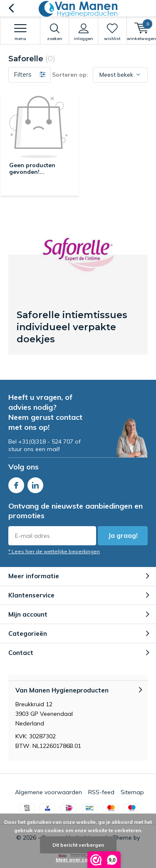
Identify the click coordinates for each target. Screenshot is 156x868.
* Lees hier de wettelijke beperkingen (54, 551)
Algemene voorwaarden (48, 792)
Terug (11, 8)
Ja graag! (123, 536)
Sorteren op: (70, 75)
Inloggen (83, 32)
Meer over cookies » (80, 859)
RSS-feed (101, 792)
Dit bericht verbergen (78, 845)
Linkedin (35, 483)
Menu (20, 32)
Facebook (16, 483)
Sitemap (132, 792)
